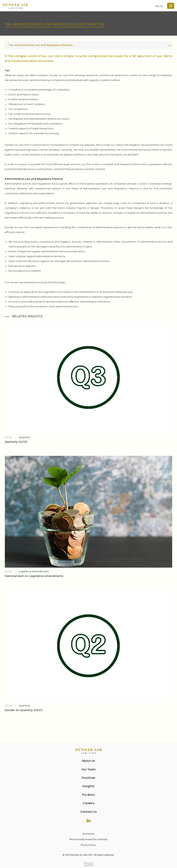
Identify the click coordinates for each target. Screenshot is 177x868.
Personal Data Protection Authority (88, 839)
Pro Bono (88, 795)
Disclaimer (88, 834)
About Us (88, 761)
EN (157, 6)
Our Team (89, 769)
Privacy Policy (88, 845)
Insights (88, 786)
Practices (89, 778)
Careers (88, 803)
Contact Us (89, 812)
